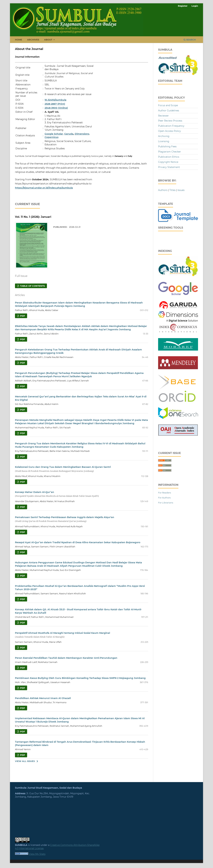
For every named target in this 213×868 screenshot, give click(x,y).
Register (183, 6)
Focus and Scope (168, 105)
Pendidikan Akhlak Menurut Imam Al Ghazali (43, 698)
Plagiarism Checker (169, 152)
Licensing (164, 141)
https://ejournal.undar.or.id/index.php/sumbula (44, 188)
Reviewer (163, 116)
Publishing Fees (167, 146)
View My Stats (37, 854)
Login (195, 6)
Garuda (69, 134)
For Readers (164, 493)
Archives (33, 40)
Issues (181, 190)
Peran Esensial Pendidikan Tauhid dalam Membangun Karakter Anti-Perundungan (66, 658)
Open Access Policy (169, 131)
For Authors (164, 498)
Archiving (164, 136)
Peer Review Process (170, 121)
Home (19, 40)
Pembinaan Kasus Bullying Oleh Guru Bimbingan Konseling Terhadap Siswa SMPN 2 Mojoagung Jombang (80, 678)
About (49, 40)
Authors (163, 190)
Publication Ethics (169, 157)
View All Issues (25, 761)
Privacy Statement (169, 167)
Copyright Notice (168, 162)
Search (190, 40)
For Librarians (166, 503)
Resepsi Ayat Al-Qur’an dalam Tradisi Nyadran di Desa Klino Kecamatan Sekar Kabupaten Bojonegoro (78, 542)
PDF (22, 316)
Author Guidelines (169, 111)
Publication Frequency (171, 126)
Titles (172, 190)
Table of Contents (32, 286)
